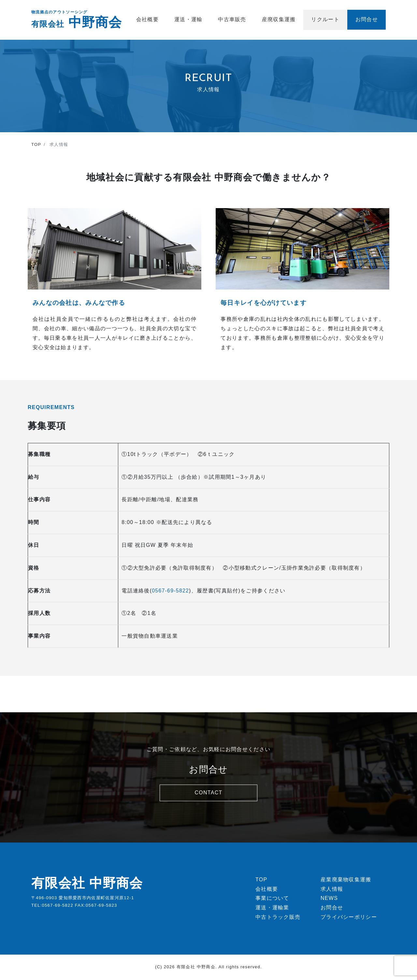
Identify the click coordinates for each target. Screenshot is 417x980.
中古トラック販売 (278, 918)
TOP (261, 881)
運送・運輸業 (272, 909)
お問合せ (367, 19)
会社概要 (147, 19)
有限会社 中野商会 (87, 884)
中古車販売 (232, 19)
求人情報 (332, 890)
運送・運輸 (188, 19)
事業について (272, 899)
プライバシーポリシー (349, 918)
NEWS (329, 899)
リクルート (325, 19)
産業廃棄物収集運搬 (346, 881)
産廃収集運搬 (279, 19)
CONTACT (208, 793)
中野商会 (77, 22)
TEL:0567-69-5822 (52, 906)
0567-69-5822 (171, 591)
